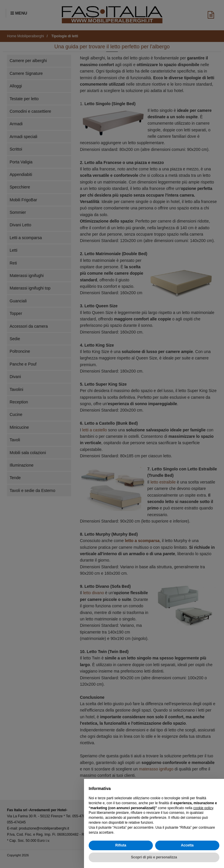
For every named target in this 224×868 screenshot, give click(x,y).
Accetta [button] (187, 845)
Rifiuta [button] (121, 845)
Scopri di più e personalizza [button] (154, 857)
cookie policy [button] (203, 808)
